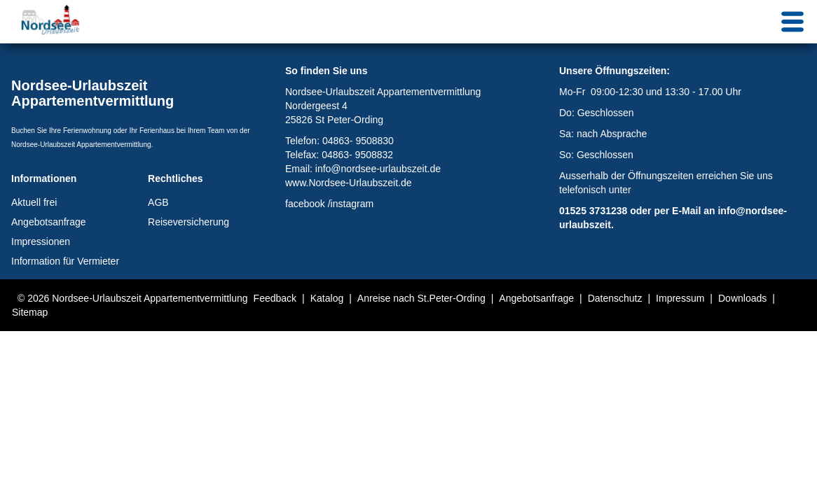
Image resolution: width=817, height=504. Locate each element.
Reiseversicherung (188, 222)
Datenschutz (615, 298)
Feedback (275, 298)
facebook (305, 204)
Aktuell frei (34, 202)
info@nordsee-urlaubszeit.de (378, 169)
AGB (158, 202)
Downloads (742, 298)
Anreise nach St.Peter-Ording (421, 298)
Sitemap (30, 312)
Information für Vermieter (65, 261)
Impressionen (41, 241)
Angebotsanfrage (49, 222)
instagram (352, 204)
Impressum (680, 298)
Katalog (327, 298)
